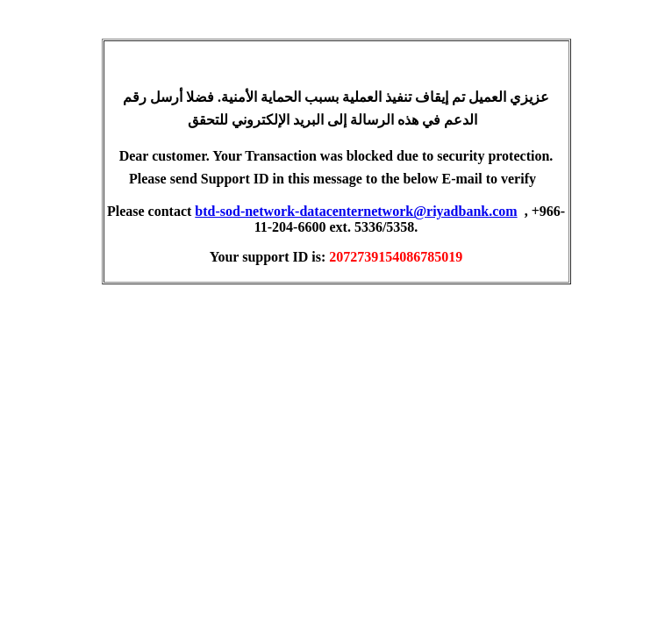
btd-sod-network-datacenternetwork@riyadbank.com (356, 211)
